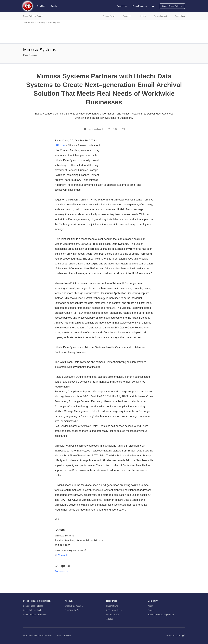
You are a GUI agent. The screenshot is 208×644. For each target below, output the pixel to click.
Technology (41, 23)
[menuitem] (153, 6)
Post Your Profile (72, 610)
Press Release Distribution (35, 615)
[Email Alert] (85, 129)
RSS (114, 129)
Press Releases (29, 23)
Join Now (41, 6)
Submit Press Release (172, 6)
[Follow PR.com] (182, 636)
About (150, 606)
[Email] (123, 129)
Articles (109, 619)
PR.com (60, 145)
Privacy (67, 636)
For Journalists (113, 615)
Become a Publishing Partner (161, 615)
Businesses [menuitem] (122, 6)
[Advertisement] (104, 33)
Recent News (112, 606)
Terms (58, 636)
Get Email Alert (95, 129)
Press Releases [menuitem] (140, 6)
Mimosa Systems (54, 23)
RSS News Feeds (114, 610)
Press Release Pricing (33, 610)
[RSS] (110, 129)
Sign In (54, 6)
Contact (61, 555)
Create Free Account (74, 606)
